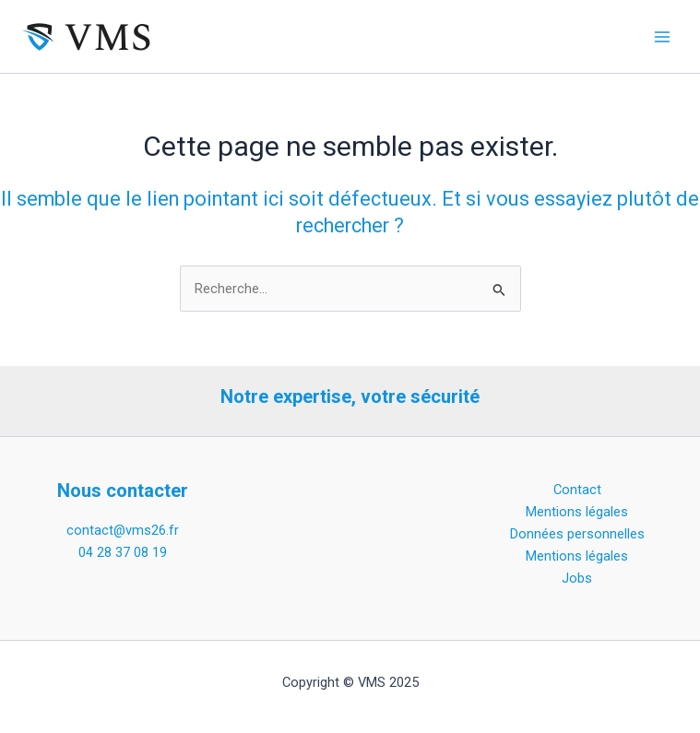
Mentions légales (577, 512)
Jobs (577, 578)
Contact (577, 490)
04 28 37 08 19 (123, 552)
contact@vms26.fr (123, 530)
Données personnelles (577, 534)
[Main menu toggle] (662, 37)
